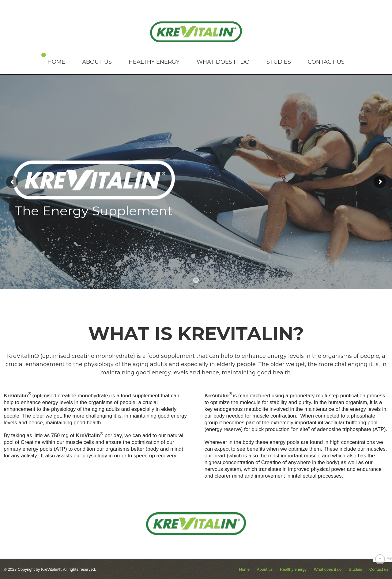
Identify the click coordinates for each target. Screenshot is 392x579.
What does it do (223, 62)
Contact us (326, 62)
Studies (279, 62)
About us (97, 62)
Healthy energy (154, 62)
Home (56, 62)
